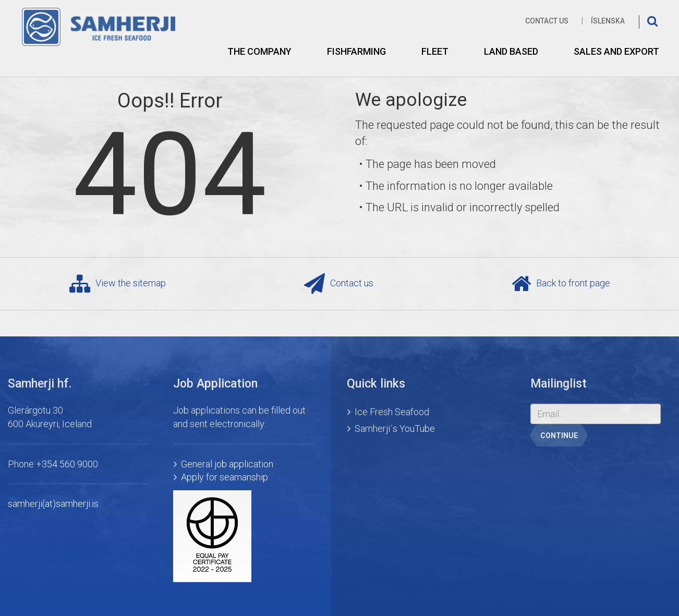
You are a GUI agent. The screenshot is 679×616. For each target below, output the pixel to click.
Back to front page (561, 284)
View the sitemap (118, 284)
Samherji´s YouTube (395, 428)
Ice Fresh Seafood (392, 412)
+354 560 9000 (67, 464)
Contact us (547, 21)
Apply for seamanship (225, 477)
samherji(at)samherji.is (53, 504)
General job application (227, 464)
